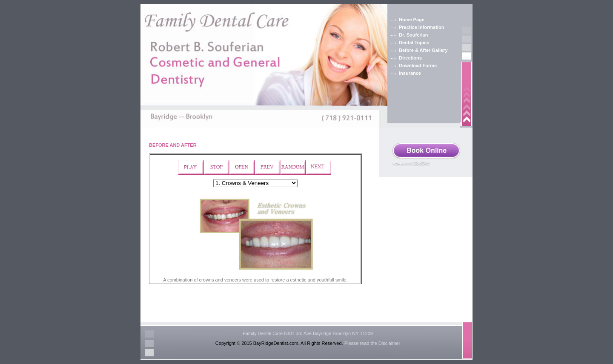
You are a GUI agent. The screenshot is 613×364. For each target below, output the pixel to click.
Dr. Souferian (413, 35)
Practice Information (421, 27)
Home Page (412, 20)
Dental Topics (414, 43)
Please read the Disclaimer (372, 343)
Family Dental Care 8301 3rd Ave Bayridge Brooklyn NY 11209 (308, 333)
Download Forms (418, 65)
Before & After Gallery (423, 50)
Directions (410, 58)
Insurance (410, 73)
